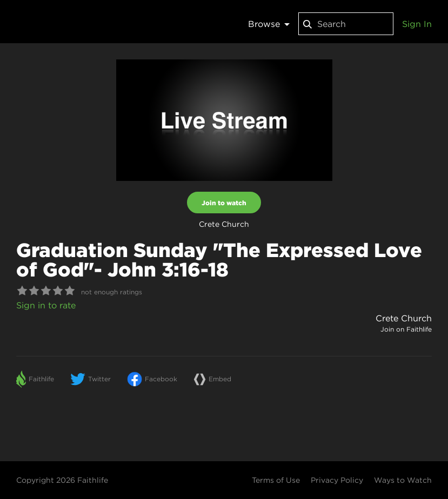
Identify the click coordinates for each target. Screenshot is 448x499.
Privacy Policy (337, 480)
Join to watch (224, 203)
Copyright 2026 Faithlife (62, 480)
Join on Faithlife (406, 329)
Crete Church (404, 318)
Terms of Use (276, 480)
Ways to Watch (403, 480)
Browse (269, 24)
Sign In (417, 24)
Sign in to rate (46, 305)
